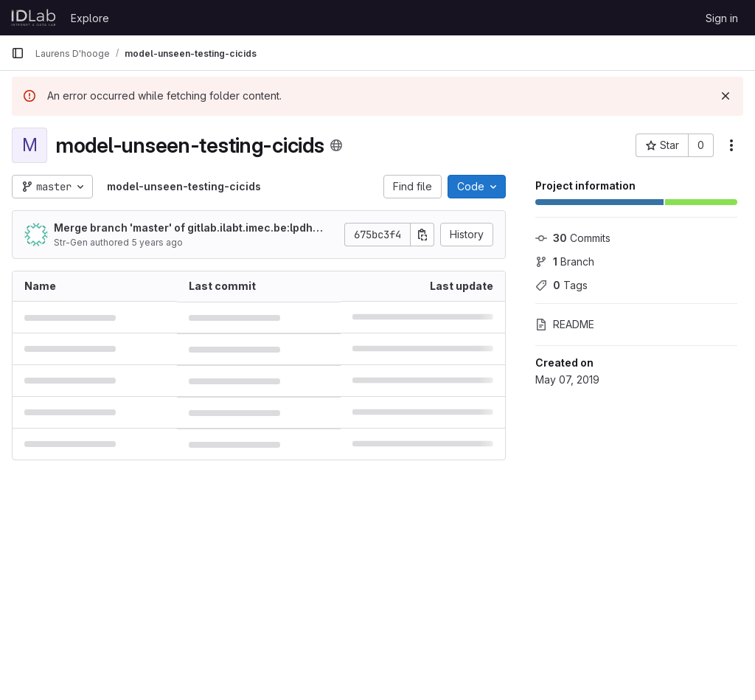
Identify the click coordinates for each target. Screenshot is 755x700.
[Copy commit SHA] (422, 235)
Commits (573, 238)
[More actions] (731, 145)
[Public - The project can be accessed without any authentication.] (336, 145)
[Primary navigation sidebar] (18, 53)
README (565, 324)
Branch (565, 261)
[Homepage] (34, 18)
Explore (90, 18)
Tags (561, 285)
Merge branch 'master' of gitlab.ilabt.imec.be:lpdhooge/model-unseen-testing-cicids (190, 228)
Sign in (722, 18)
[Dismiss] (726, 96)
